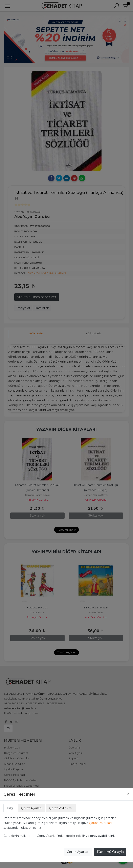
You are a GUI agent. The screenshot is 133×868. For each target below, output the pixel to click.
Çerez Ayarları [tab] (31, 808)
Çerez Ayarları (78, 852)
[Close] (128, 794)
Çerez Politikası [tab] (61, 808)
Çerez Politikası (101, 823)
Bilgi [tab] (10, 808)
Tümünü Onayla (110, 852)
